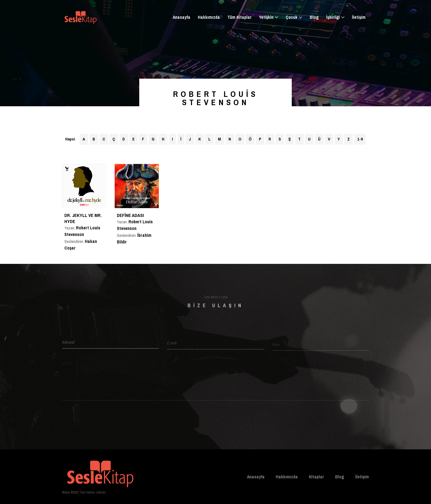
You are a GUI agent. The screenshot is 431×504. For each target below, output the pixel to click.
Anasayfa (182, 17)
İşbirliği (333, 17)
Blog (314, 17)
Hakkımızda (209, 17)
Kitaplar (316, 477)
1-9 (360, 139)
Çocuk (292, 17)
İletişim (359, 17)
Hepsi (70, 139)
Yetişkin (266, 17)
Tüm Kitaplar (240, 17)
